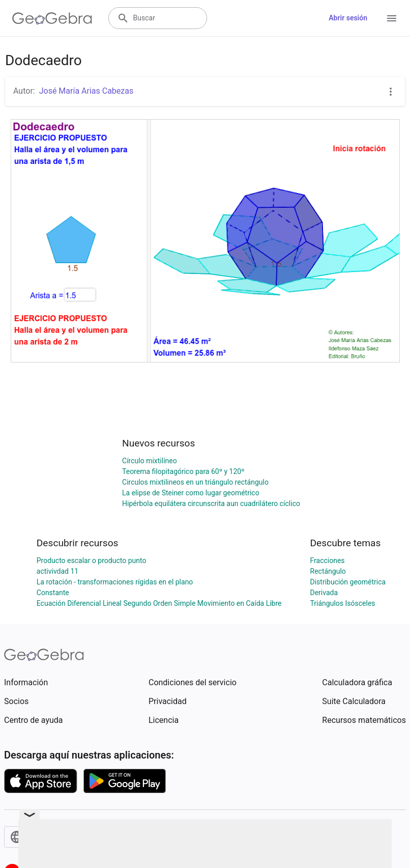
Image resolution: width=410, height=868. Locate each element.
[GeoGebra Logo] (52, 18)
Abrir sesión (348, 18)
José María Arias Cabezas (86, 91)
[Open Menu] (392, 18)
